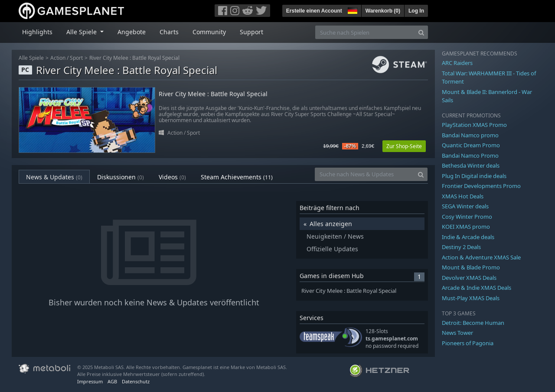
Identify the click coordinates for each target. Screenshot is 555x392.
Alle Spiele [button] (82, 32)
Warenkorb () (383, 11)
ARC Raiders (457, 63)
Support (251, 32)
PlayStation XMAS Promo (474, 125)
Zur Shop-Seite (404, 146)
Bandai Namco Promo (470, 156)
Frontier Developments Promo (481, 186)
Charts (169, 32)
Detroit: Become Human (473, 323)
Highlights (37, 32)
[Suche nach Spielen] (365, 32)
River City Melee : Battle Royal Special (134, 58)
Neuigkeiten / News (335, 236)
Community (209, 32)
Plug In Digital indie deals (474, 176)
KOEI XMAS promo (466, 227)
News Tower (457, 333)
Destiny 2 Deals (461, 247)
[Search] (421, 32)
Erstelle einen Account (314, 11)
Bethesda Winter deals (471, 165)
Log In (416, 11)
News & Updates (54, 177)
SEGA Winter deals (465, 206)
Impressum (90, 381)
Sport (76, 58)
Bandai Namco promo (470, 135)
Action (58, 58)
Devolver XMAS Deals (469, 278)
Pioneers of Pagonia (468, 343)
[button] (352, 10)
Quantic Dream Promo (471, 145)
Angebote (132, 32)
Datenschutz (136, 381)
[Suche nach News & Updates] (365, 174)
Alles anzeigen (331, 224)
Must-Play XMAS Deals (471, 298)
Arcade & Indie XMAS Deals (477, 288)
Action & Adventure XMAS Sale (481, 257)
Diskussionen (121, 177)
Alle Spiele (31, 58)
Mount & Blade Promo (471, 267)
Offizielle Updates (332, 249)
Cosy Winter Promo (467, 217)
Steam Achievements (237, 177)
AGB (112, 381)
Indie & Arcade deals (468, 237)
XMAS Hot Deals (463, 196)
